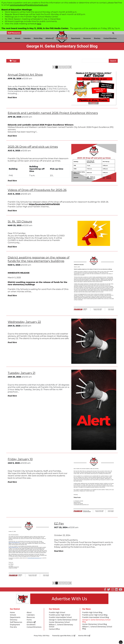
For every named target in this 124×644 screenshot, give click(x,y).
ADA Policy (46, 639)
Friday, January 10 (21, 460)
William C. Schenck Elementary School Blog (98, 629)
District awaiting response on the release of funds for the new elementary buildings (38, 260)
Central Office (54, 632)
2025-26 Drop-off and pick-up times (33, 147)
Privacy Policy (38, 639)
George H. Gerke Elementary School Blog (97, 622)
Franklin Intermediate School (61, 618)
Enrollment (31, 626)
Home (12, 613)
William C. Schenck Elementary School (61, 629)
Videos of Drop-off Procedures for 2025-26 (38, 190)
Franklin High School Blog (93, 613)
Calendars (27, 38)
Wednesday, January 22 (25, 322)
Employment (15, 626)
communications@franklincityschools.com (29, 5)
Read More (12, 97)
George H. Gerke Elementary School (60, 622)
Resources (87, 38)
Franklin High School (57, 613)
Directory (97, 38)
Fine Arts (14, 628)
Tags (13, 61)
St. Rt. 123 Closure (20, 222)
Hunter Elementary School (60, 625)
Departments (76, 38)
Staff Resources (14, 33)
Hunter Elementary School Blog (95, 625)
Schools (18, 38)
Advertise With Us (84, 639)
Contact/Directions (110, 38)
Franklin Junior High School (60, 616)
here (39, 24)
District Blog (38, 38)
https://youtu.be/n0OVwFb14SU (45, 205)
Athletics (50, 38)
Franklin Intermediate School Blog (96, 618)
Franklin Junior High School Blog (95, 616)
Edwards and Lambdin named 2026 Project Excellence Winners (54, 113)
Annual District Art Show (26, 75)
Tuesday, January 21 (22, 374)
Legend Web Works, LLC (67, 639)
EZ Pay (59, 524)
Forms (29, 621)
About (9, 38)
